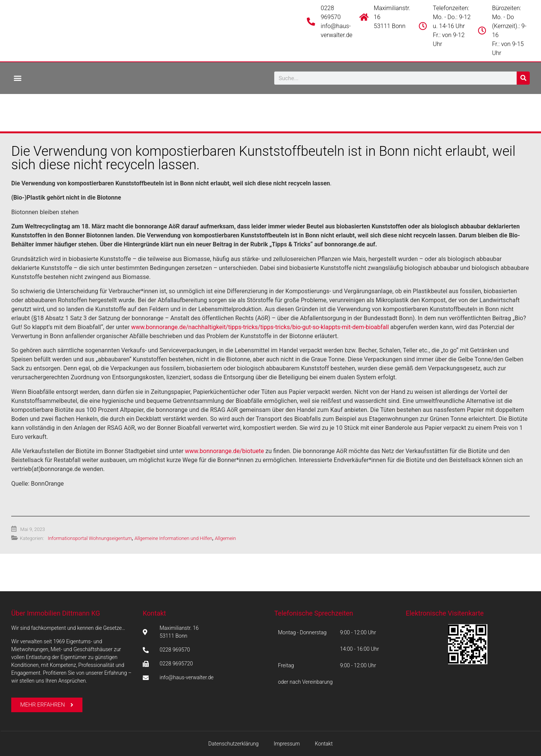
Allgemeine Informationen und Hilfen (173, 538)
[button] (17, 78)
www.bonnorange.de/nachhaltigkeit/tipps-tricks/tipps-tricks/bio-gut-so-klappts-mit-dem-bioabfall (260, 327)
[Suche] (523, 78)
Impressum (287, 744)
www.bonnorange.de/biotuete (225, 451)
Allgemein (225, 538)
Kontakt (154, 613)
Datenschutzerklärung (233, 744)
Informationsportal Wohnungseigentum (90, 538)
